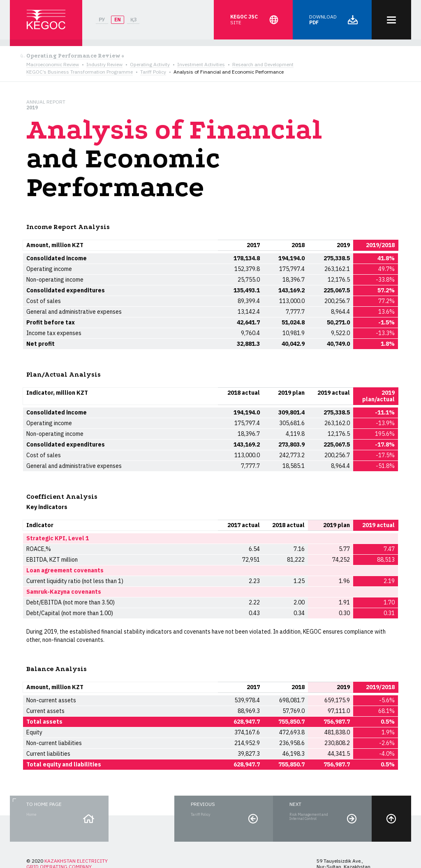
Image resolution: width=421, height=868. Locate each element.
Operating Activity (150, 64)
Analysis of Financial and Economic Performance (229, 72)
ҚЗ (133, 20)
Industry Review (104, 64)
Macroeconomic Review (53, 64)
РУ (102, 20)
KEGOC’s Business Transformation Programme (80, 72)
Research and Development (263, 64)
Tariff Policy (153, 72)
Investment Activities (201, 64)
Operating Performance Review (73, 56)
